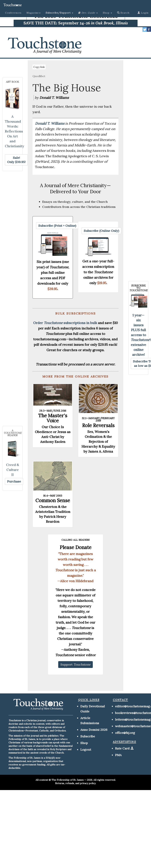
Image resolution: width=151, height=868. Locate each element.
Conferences (13, 13)
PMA (118, 755)
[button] (59, 13)
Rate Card (122, 748)
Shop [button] (107, 13)
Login (143, 13)
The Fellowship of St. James (68, 780)
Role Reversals (98, 425)
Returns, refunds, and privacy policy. (75, 783)
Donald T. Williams (50, 123)
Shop (84, 743)
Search (123, 13)
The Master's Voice (53, 418)
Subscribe (88, 736)
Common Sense (53, 500)
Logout (86, 750)
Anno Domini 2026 (94, 730)
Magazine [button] (34, 13)
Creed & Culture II (13, 470)
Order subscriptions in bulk (65, 323)
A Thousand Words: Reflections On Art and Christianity (15, 131)
